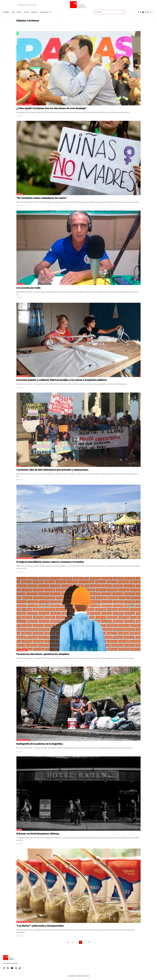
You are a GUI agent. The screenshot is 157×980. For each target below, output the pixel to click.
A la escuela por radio (28, 288)
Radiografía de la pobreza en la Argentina (40, 744)
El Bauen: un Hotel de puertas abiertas (38, 834)
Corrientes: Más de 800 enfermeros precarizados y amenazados (52, 470)
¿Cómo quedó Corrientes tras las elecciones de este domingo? (51, 108)
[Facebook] (139, 12)
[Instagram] (146, 12)
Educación (21, 284)
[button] (51, 12)
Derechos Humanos (24, 922)
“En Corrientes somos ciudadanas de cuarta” (42, 198)
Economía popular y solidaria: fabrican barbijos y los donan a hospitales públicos (62, 380)
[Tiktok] (148, 12)
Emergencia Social (23, 740)
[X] (141, 12)
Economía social (23, 376)
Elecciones (28, 104)
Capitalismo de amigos (25, 558)
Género (20, 194)
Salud (19, 466)
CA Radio (20, 104)
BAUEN (19, 830)
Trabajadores (22, 650)
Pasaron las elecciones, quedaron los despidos (43, 654)
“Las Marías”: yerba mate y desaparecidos (40, 926)
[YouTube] (143, 12)
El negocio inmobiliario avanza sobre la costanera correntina (50, 562)
